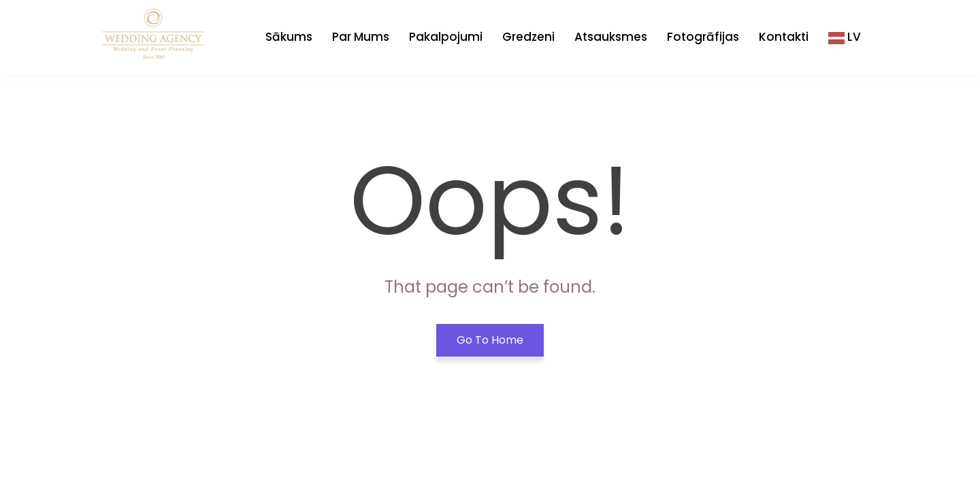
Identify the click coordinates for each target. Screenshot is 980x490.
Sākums (289, 37)
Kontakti (784, 37)
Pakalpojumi (446, 37)
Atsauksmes (611, 37)
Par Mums (361, 37)
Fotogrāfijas (703, 37)
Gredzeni (528, 37)
